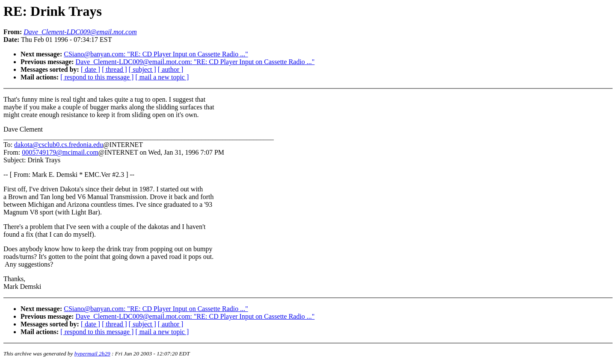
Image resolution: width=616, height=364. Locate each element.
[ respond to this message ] (97, 77)
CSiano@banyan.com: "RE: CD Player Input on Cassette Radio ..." (156, 54)
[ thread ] (114, 69)
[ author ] (171, 69)
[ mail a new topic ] (162, 77)
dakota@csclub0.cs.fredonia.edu (59, 145)
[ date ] (90, 69)
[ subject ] (142, 69)
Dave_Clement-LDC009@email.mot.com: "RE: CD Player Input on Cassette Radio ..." (195, 62)
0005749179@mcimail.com (60, 152)
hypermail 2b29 (92, 354)
